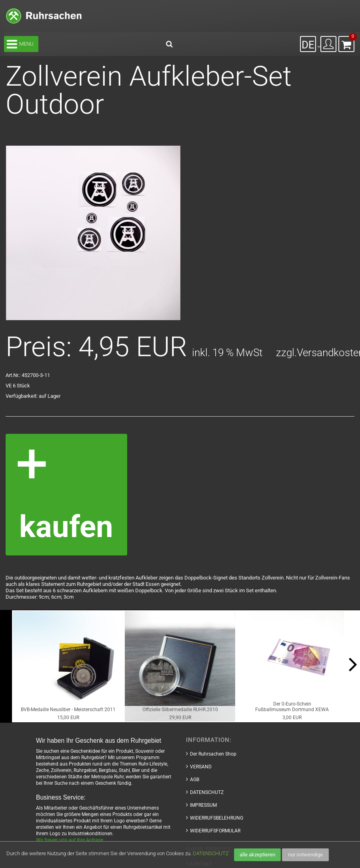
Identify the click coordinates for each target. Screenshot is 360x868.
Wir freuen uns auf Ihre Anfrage (70, 840)
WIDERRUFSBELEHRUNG (217, 818)
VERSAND (201, 767)
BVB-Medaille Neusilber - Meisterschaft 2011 (68, 710)
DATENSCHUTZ (211, 853)
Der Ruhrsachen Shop (213, 754)
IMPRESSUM (203, 805)
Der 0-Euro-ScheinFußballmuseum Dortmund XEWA (292, 707)
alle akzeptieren (257, 855)
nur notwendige (305, 855)
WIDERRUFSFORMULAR (215, 831)
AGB (195, 780)
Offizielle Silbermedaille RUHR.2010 (180, 710)
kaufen (66, 527)
